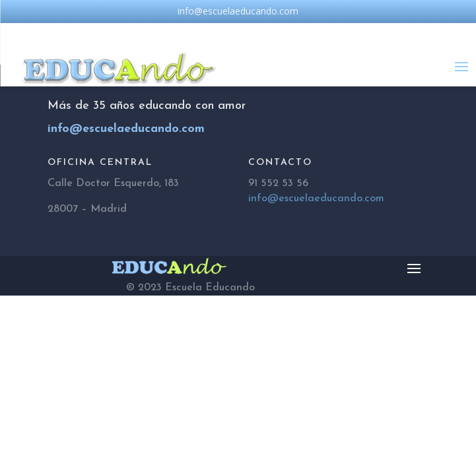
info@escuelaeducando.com (316, 199)
